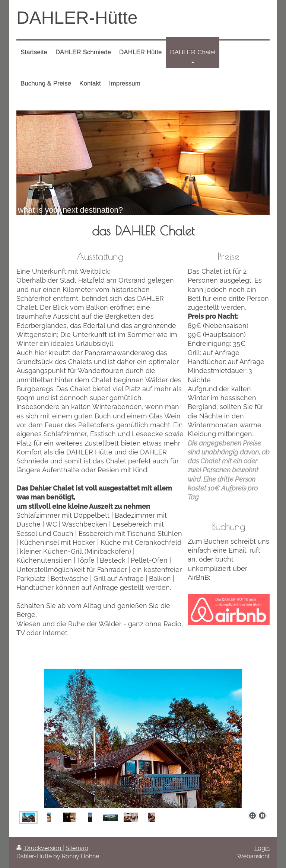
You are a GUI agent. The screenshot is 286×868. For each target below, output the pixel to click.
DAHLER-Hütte (77, 18)
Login (262, 848)
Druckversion (39, 848)
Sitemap (77, 848)
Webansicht (253, 856)
